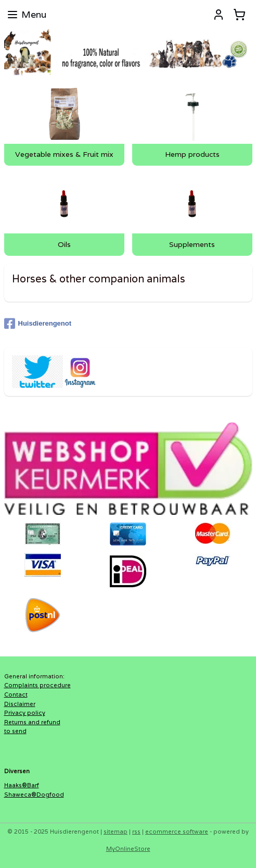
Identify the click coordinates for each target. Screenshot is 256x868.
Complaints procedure (37, 685)
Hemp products (192, 155)
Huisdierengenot (38, 324)
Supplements (192, 245)
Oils (64, 245)
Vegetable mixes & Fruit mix (64, 155)
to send (15, 731)
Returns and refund (32, 722)
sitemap (116, 832)
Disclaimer (20, 704)
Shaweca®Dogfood (34, 795)
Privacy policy (25, 713)
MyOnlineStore (128, 849)
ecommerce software (177, 832)
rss (136, 832)
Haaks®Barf (22, 785)
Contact (16, 695)
